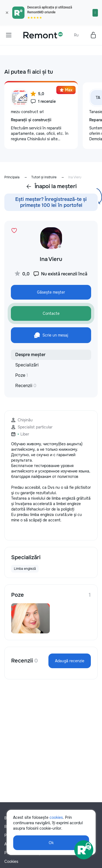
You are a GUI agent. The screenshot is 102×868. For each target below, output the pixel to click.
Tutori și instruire (44, 177)
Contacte (51, 313)
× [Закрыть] (7, 13)
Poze (22, 375)
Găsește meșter (51, 292)
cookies (56, 817)
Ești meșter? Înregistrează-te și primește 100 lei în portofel (51, 202)
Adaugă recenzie (70, 661)
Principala (12, 177)
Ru (76, 35)
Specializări (27, 365)
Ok (51, 843)
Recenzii (26, 386)
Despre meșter (30, 355)
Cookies (11, 861)
